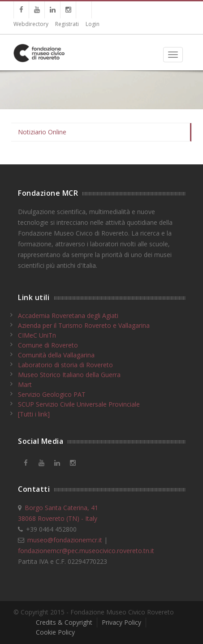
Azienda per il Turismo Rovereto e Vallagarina (84, 325)
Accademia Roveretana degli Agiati (68, 316)
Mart (25, 384)
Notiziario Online (42, 132)
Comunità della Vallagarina (56, 355)
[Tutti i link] (34, 414)
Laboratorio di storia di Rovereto (65, 365)
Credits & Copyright (64, 622)
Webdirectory (31, 24)
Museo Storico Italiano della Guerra (69, 375)
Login (93, 24)
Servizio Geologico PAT (52, 394)
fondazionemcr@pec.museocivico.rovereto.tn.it (86, 551)
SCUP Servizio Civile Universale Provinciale (79, 404)
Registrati (67, 24)
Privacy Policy (121, 622)
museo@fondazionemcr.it (65, 540)
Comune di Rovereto (48, 345)
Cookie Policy (55, 632)
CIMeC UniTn (37, 335)
